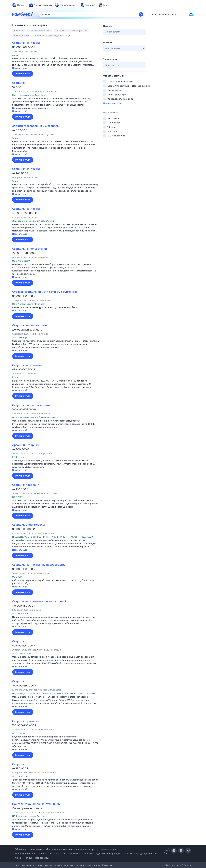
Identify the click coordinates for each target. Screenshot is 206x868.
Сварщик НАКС (22, 36)
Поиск (153, 14)
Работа (176, 14)
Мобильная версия (25, 853)
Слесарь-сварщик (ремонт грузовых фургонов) (44, 292)
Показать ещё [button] (20, 68)
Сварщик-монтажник (40, 30)
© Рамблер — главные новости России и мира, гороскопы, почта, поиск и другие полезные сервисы (67, 849)
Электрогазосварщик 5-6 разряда (35, 126)
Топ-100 (28, 858)
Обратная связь (57, 853)
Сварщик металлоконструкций (71, 30)
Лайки (18, 858)
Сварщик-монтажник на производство (39, 565)
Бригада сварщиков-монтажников (36, 804)
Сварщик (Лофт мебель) (29, 525)
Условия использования (81, 853)
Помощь (42, 853)
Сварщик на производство (49, 36)
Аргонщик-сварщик (26, 445)
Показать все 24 (112, 103)
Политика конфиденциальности (140, 853)
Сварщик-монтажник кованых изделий (39, 601)
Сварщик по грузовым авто (31, 405)
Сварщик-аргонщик (26, 721)
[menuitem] (19, 5)
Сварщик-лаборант (25, 485)
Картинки (164, 14)
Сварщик (19, 30)
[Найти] (141, 14)
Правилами (107, 865)
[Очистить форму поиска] (135, 14)
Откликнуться (23, 74)
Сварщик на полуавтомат (30, 249)
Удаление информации (108, 853)
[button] (55, 63)
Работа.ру (187, 865)
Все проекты (42, 858)
